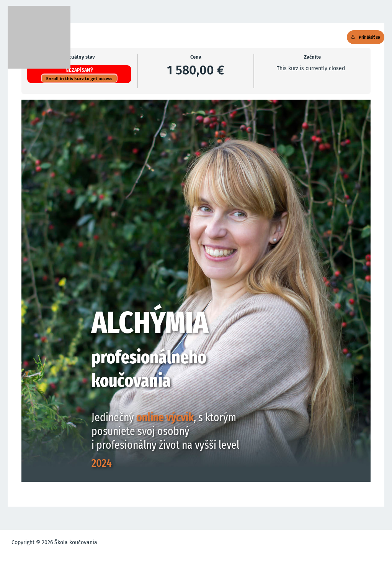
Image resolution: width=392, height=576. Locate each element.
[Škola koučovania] (39, 37)
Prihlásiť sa (366, 37)
